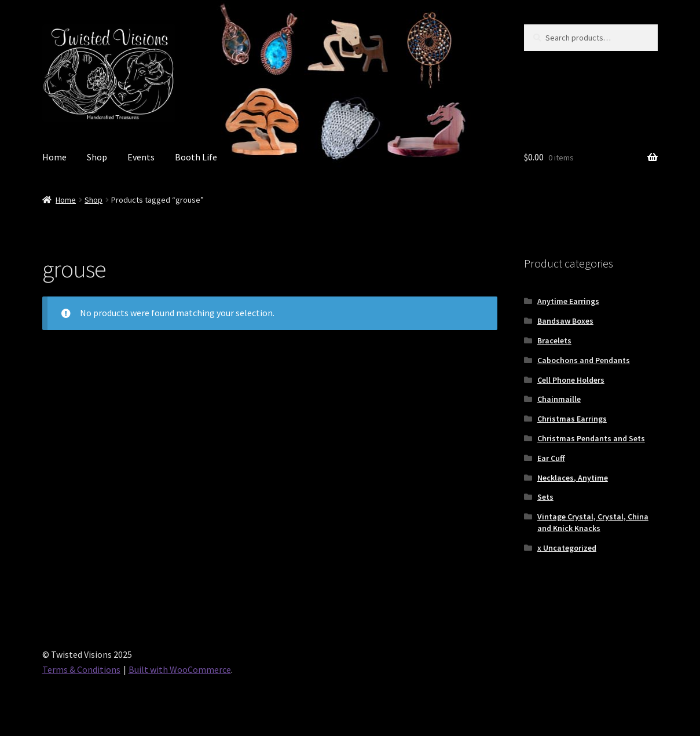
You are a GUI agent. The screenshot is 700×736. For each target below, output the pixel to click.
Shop (97, 157)
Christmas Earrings (572, 419)
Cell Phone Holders (571, 380)
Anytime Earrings (568, 301)
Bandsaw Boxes (565, 321)
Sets (545, 497)
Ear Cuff (551, 458)
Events (141, 157)
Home (54, 157)
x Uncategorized (567, 548)
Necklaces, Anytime (573, 478)
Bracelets (554, 340)
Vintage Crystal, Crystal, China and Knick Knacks (593, 522)
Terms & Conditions (81, 669)
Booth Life (196, 157)
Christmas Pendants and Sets (591, 438)
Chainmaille (559, 399)
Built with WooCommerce (180, 669)
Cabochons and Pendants (584, 360)
